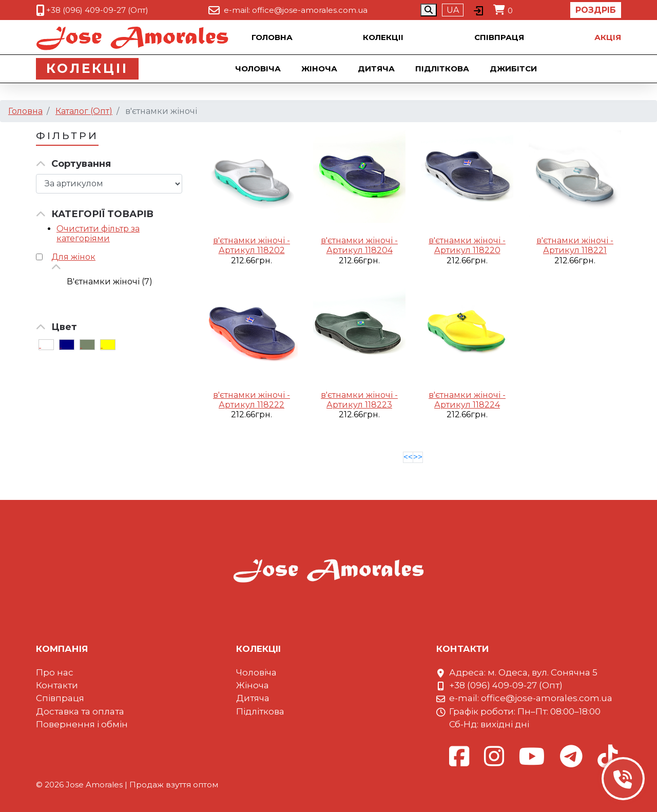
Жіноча (320, 69)
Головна (272, 37)
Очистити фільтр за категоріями (98, 234)
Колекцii (383, 37)
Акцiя (608, 37)
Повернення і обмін (82, 724)
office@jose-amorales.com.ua (310, 10)
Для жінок (73, 257)
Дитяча (377, 69)
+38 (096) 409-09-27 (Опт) (97, 10)
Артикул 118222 (252, 405)
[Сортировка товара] (109, 184)
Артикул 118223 (359, 405)
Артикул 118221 (575, 250)
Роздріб (596, 10)
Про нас (55, 672)
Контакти (57, 685)
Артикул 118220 (467, 250)
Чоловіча (259, 69)
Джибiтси (514, 69)
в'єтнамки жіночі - (252, 240)
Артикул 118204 (360, 250)
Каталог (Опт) (84, 111)
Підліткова (443, 69)
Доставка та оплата (80, 711)
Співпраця (499, 37)
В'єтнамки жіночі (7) (110, 282)
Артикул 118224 (467, 405)
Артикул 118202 (252, 250)
